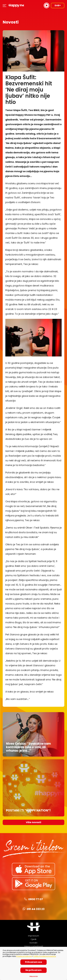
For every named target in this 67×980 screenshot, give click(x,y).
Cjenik (34, 939)
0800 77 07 (34, 899)
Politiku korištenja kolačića (44, 956)
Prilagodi (34, 976)
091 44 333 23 (34, 909)
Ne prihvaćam (33, 970)
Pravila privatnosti (24, 956)
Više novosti (33, 822)
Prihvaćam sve (33, 962)
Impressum (33, 936)
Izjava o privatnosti (34, 946)
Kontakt (33, 943)
